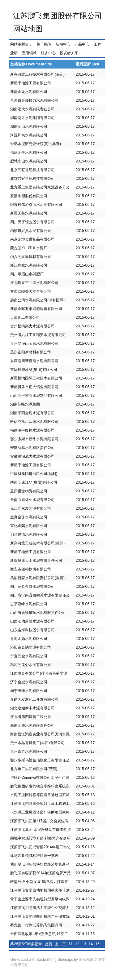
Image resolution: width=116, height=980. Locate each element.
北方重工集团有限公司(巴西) (34, 769)
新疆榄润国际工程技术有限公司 (36, 378)
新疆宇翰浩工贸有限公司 (31, 83)
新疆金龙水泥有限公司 (29, 92)
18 (26, 953)
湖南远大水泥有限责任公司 (32, 109)
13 (84, 944)
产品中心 (82, 44)
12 (77, 944)
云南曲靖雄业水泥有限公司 (32, 500)
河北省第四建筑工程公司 (31, 717)
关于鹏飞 (44, 44)
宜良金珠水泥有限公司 (29, 517)
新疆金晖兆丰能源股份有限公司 (36, 309)
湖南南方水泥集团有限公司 (32, 118)
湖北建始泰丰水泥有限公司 (32, 708)
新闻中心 (63, 44)
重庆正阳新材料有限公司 (31, 352)
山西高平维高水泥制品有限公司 (36, 396)
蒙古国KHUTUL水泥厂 (29, 248)
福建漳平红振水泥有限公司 (32, 430)
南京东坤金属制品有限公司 (32, 239)
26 (79, 953)
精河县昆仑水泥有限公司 (31, 665)
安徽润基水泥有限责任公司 (32, 448)
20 (39, 953)
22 (52, 953)
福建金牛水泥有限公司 (29, 153)
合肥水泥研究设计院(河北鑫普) (36, 144)
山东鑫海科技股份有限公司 (32, 630)
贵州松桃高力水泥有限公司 (32, 326)
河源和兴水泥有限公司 (29, 135)
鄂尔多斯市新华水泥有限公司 (34, 439)
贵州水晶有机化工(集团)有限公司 (37, 743)
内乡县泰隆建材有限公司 (31, 257)
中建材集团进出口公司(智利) (34, 474)
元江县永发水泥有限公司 (31, 508)
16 (12, 953)
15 (97, 944)
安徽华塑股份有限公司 (29, 196)
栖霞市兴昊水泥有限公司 (31, 231)
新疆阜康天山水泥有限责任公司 (36, 561)
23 (59, 953)
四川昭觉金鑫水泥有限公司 (32, 587)
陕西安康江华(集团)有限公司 (34, 482)
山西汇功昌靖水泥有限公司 (32, 621)
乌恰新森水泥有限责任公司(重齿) (37, 578)
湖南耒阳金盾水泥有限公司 (32, 413)
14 (91, 944)
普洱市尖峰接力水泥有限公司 (34, 100)
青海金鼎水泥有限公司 (29, 639)
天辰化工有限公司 (25, 317)
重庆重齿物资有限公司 (29, 491)
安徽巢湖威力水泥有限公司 (32, 456)
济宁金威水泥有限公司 (29, 682)
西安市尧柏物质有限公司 (31, 569)
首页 (49, 944)
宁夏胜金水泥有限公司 (29, 656)
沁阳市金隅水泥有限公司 (31, 647)
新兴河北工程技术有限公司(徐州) (37, 543)
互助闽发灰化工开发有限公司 (34, 699)
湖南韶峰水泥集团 (25, 404)
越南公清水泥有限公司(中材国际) (37, 300)
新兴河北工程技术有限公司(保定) (37, 74)
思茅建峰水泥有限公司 (29, 604)
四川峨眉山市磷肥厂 (27, 274)
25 (73, 953)
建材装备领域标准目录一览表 (34, 856)
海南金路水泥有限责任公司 (32, 725)
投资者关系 (69, 53)
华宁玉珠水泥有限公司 (29, 691)
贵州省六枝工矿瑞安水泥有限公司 (38, 335)
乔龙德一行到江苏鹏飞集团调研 (36, 925)
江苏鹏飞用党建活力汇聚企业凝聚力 (40, 908)
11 (70, 944)
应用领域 (29, 53)
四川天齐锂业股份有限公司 (32, 222)
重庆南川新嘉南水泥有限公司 (34, 361)
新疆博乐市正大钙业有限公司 (34, 387)
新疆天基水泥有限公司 (29, 213)
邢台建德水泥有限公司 (29, 534)
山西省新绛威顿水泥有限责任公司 (38, 613)
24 (66, 953)
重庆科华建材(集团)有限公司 (34, 370)
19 (32, 953)
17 (19, 953)
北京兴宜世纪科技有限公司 (32, 170)
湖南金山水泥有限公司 (29, 126)
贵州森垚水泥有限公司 (29, 752)
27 (86, 953)
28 (93, 953)
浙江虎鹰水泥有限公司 (29, 265)
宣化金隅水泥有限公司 (29, 526)
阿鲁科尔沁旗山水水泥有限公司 (36, 205)
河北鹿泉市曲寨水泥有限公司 (34, 283)
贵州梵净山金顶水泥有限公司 (34, 344)
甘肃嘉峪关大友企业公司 (31, 291)
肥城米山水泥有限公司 (29, 161)
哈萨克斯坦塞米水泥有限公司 (34, 422)
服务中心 (48, 53)
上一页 (60, 944)
